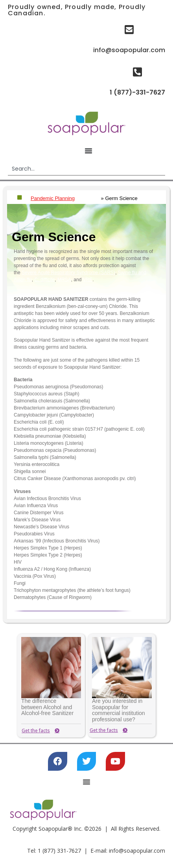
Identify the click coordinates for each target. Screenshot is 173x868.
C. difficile (44, 280)
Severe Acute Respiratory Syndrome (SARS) (68, 273)
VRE (88, 280)
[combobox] (86, 169)
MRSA (64, 280)
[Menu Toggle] (88, 151)
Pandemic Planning (53, 198)
